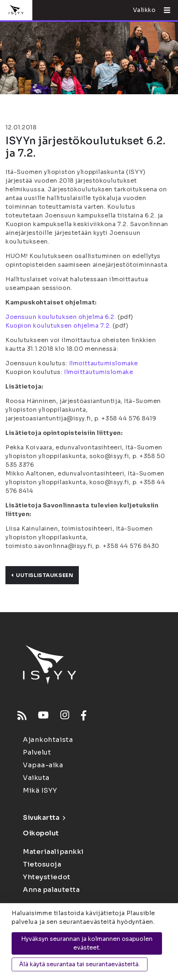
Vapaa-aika (43, 765)
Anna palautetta (51, 890)
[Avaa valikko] (164, 10)
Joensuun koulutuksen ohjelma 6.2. (61, 317)
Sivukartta (44, 818)
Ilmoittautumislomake (104, 363)
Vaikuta (36, 778)
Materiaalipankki (53, 852)
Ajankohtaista (48, 740)
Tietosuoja (42, 864)
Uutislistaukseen (42, 575)
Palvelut (37, 752)
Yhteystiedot (47, 877)
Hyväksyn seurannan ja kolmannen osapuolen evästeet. (87, 943)
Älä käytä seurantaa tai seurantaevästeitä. (80, 964)
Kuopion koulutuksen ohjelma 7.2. (58, 326)
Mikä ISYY (40, 790)
